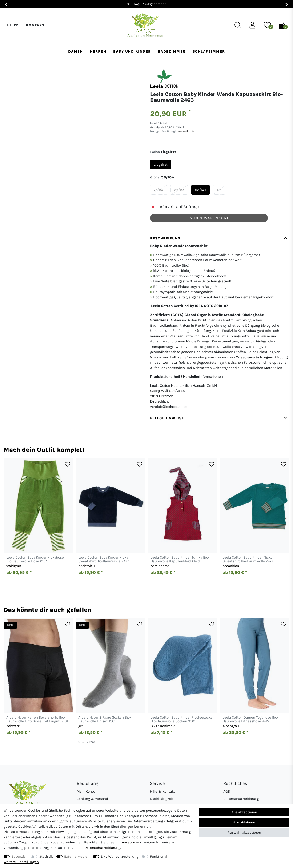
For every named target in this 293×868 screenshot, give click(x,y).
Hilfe (13, 25)
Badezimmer (172, 51)
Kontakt (35, 25)
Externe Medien (77, 856)
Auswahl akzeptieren (244, 832)
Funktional (159, 856)
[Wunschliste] (267, 25)
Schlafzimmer (209, 51)
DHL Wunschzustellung (120, 856)
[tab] (220, 323)
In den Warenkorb (209, 218)
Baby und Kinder (132, 51)
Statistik (46, 856)
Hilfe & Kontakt (163, 791)
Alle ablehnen (244, 822)
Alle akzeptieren (244, 812)
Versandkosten (186, 131)
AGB (227, 791)
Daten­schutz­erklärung (102, 848)
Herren (98, 51)
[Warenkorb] (282, 25)
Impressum (126, 842)
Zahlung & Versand (92, 799)
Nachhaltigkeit (162, 799)
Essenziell (20, 856)
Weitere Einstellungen (21, 862)
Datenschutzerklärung (241, 799)
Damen (76, 51)
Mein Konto (86, 791)
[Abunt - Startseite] (145, 25)
